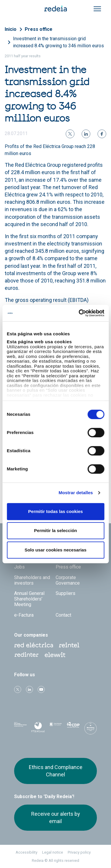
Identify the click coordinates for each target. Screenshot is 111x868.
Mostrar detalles (76, 493)
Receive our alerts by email (56, 817)
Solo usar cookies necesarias (55, 550)
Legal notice (53, 852)
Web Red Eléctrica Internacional (26, 655)
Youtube (41, 689)
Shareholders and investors (32, 580)
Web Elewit (55, 655)
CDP (73, 728)
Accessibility (26, 852)
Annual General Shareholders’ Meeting (29, 599)
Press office (39, 29)
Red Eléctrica (34, 645)
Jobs (19, 567)
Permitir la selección (56, 530)
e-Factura (24, 615)
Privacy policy (79, 852)
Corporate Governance (68, 580)
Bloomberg (91, 730)
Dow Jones (20, 728)
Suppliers (66, 593)
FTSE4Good (38, 729)
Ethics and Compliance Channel (56, 771)
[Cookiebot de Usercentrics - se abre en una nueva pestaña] (79, 313)
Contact (63, 615)
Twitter (18, 689)
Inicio (11, 29)
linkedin (29, 689)
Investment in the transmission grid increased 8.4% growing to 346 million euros (58, 42)
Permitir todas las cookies (56, 511)
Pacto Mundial (55, 729)
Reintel (69, 645)
